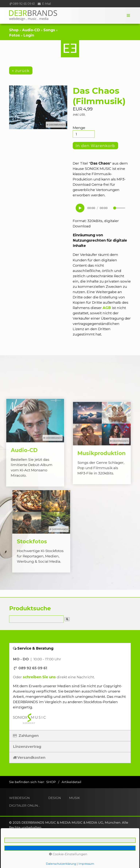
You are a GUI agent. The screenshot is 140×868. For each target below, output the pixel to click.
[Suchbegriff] (36, 619)
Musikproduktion (102, 452)
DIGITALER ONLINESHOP (25, 805)
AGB (107, 308)
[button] (21, 70)
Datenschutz (72, 860)
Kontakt (31, 860)
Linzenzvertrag (27, 747)
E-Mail (47, 4)
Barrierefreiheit (70, 864)
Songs (49, 30)
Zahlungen (26, 736)
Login (29, 35)
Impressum (49, 860)
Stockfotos (50, 531)
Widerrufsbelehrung (111, 860)
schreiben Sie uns (39, 677)
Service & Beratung (33, 648)
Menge (84, 132)
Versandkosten (29, 758)
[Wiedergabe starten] (80, 208)
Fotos (14, 35)
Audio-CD (31, 30)
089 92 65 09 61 (24, 4)
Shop (14, 30)
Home (16, 860)
